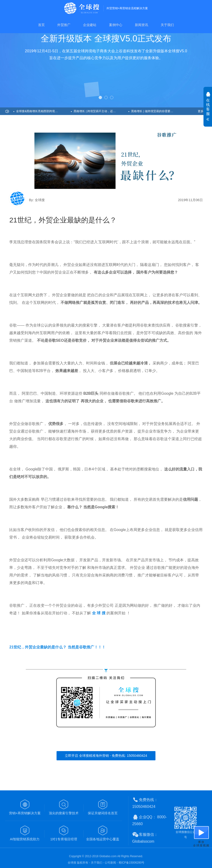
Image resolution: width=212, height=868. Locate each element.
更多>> (202, 111)
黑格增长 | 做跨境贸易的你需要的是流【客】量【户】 (159, 111)
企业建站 (90, 25)
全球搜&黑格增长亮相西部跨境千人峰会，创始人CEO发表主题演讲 (44, 111)
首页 (41, 25)
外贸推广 (64, 25)
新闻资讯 (141, 25)
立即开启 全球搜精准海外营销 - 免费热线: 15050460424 (106, 756)
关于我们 (167, 25)
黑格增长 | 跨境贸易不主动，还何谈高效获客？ (101, 111)
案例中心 (116, 25)
